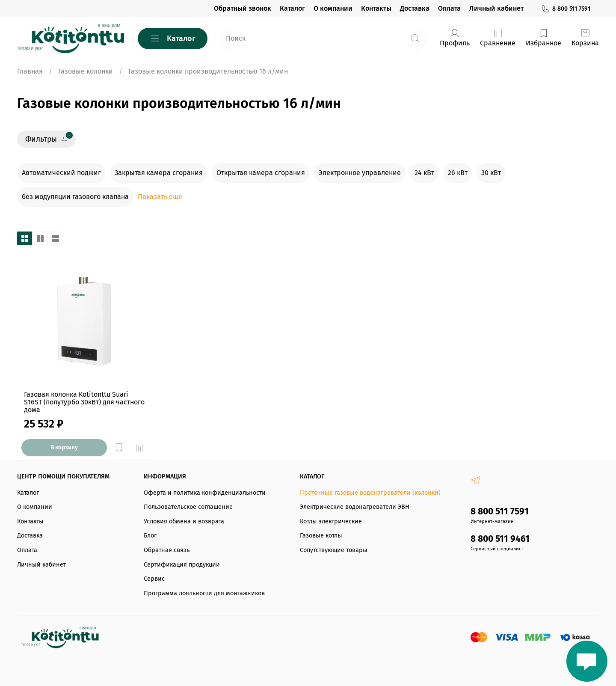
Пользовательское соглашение (188, 507)
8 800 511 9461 (500, 539)
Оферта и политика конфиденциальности (205, 493)
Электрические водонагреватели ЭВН (355, 507)
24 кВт (424, 173)
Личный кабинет (496, 8)
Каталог (292, 8)
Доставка (415, 8)
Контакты (376, 8)
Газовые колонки (86, 71)
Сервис (154, 579)
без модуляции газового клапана (75, 197)
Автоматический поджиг (61, 173)
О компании (333, 8)
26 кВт (458, 173)
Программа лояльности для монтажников (204, 593)
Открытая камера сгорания (261, 173)
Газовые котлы (321, 536)
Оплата (449, 8)
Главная (30, 71)
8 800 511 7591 (566, 9)
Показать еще (160, 197)
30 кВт (491, 173)
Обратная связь (167, 550)
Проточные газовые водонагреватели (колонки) (370, 493)
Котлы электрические (331, 521)
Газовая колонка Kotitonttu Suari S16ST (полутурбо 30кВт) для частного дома (84, 402)
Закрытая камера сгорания (159, 173)
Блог (150, 536)
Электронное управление (360, 173)
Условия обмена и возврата (184, 521)
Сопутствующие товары (334, 550)
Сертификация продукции (182, 565)
